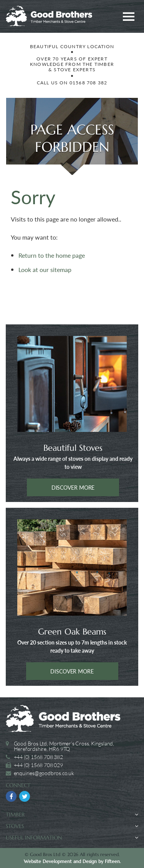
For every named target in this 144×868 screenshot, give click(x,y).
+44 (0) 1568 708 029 (38, 765)
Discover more (73, 487)
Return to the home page (52, 255)
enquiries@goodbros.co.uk (44, 773)
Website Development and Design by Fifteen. (72, 861)
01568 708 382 (89, 83)
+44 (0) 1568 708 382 (38, 757)
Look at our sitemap (45, 269)
